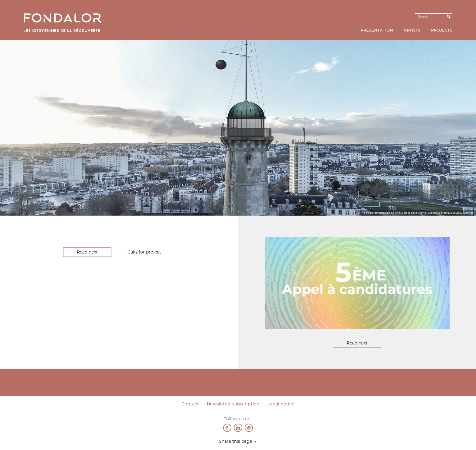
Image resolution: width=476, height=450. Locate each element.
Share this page (235, 442)
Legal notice (281, 404)
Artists (412, 30)
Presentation (377, 30)
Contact (190, 404)
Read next (87, 252)
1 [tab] (238, 212)
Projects (442, 30)
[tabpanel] (238, 128)
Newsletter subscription (233, 404)
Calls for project (144, 252)
